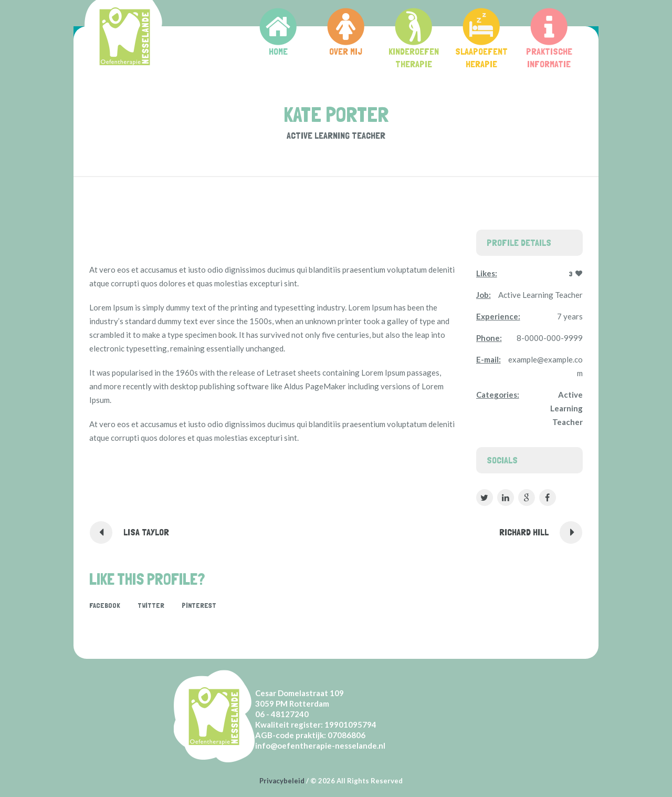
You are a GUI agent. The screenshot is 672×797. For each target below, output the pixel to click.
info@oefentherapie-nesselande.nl (320, 746)
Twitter (151, 605)
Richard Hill (524, 532)
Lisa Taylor (146, 532)
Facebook (105, 605)
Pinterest (199, 605)
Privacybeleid (282, 781)
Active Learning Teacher (566, 408)
